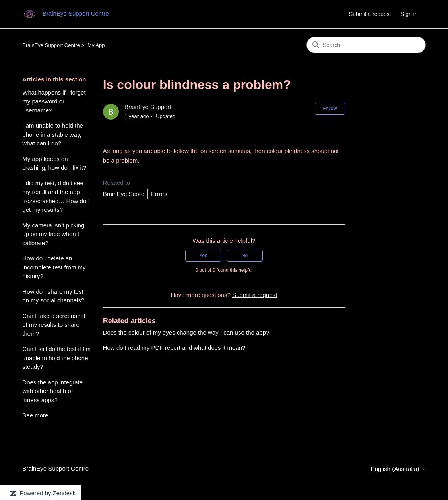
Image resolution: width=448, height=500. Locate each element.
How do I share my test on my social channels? (53, 296)
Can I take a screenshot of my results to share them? (54, 325)
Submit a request (370, 14)
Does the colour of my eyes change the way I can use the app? (186, 332)
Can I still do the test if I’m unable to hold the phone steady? (56, 358)
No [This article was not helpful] (245, 256)
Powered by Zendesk (48, 493)
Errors (159, 194)
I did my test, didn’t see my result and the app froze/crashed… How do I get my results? (56, 197)
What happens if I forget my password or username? (54, 101)
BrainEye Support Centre (51, 45)
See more (35, 415)
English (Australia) (398, 469)
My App (96, 45)
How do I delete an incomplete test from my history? (54, 267)
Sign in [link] (409, 14)
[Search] (366, 45)
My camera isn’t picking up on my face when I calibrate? (53, 234)
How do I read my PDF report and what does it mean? (174, 348)
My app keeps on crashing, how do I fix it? (54, 163)
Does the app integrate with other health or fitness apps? (52, 391)
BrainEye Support (148, 107)
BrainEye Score (124, 194)
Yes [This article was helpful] (204, 256)
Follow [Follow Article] (330, 109)
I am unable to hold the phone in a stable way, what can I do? (53, 134)
